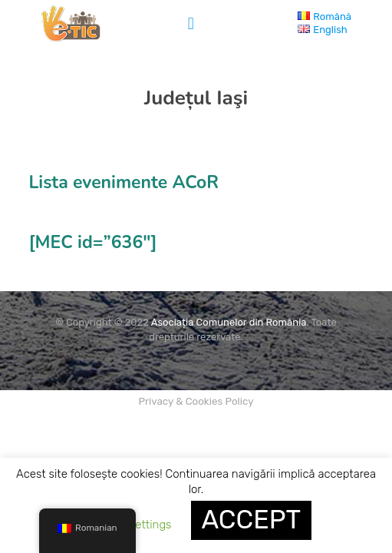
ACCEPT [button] (252, 520)
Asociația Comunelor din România (229, 322)
